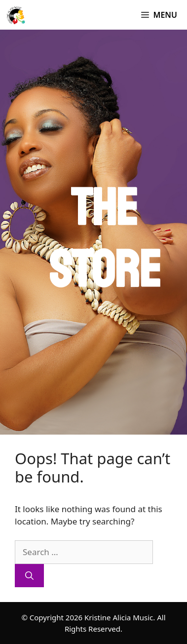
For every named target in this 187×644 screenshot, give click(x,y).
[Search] (29, 576)
